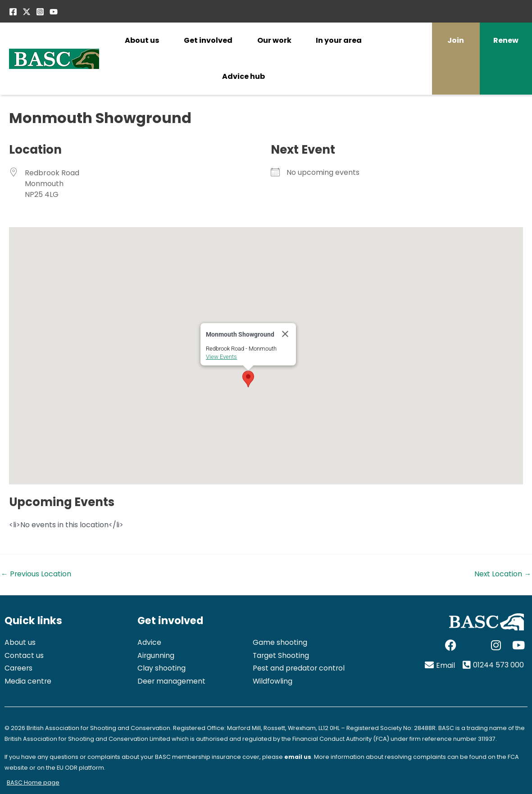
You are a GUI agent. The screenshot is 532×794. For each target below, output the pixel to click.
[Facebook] (13, 12)
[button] (248, 379)
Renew (506, 40)
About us (142, 40)
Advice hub (243, 76)
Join (456, 40)
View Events (221, 357)
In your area (339, 40)
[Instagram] (40, 12)
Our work (274, 40)
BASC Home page (33, 783)
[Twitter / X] (27, 12)
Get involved (208, 40)
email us (298, 757)
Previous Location (36, 574)
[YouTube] (54, 12)
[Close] (285, 334)
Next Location (502, 574)
